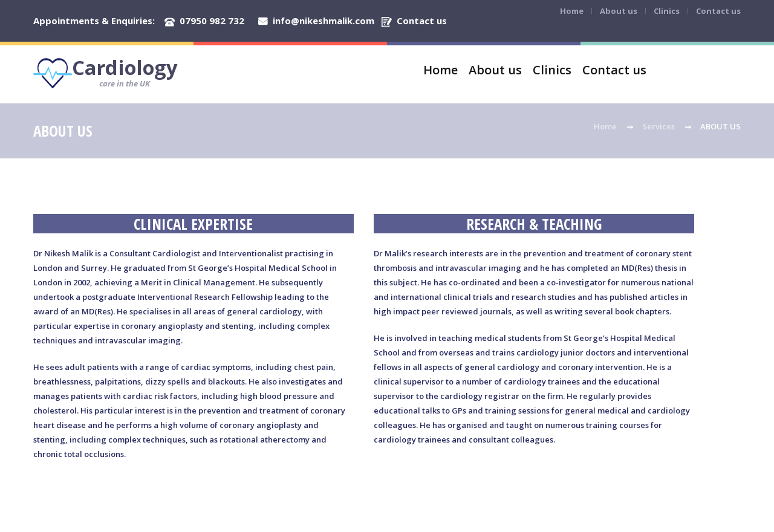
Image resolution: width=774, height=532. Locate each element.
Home (572, 11)
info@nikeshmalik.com (324, 21)
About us (619, 11)
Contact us (422, 21)
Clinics (667, 11)
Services (659, 126)
